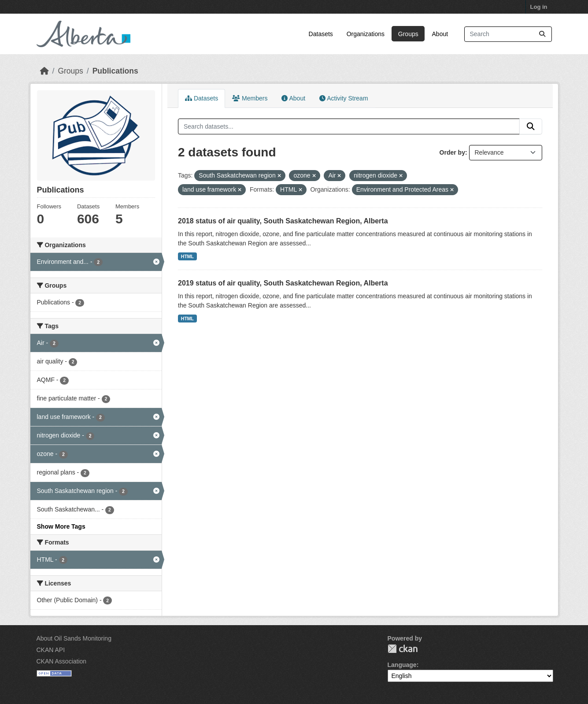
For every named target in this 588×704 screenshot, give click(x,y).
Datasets (321, 34)
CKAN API (51, 650)
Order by (452, 152)
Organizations (366, 34)
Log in (539, 7)
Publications (115, 71)
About (440, 34)
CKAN (403, 649)
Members (250, 98)
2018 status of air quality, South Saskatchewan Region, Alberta (283, 221)
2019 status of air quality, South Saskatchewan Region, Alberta (283, 283)
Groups (408, 34)
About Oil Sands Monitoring (74, 638)
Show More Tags (61, 526)
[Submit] (542, 34)
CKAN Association (62, 661)
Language (402, 665)
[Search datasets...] (508, 34)
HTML (187, 256)
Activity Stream (344, 98)
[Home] (44, 71)
